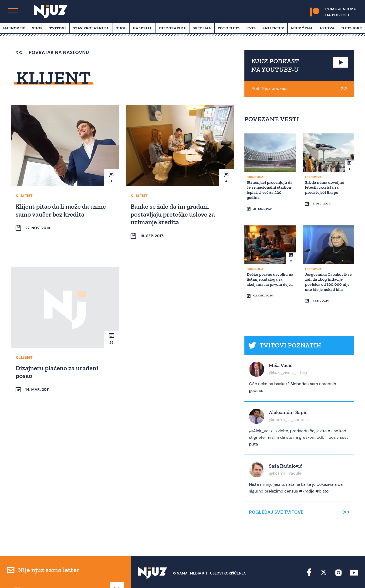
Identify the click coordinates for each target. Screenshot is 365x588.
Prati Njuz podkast (270, 88)
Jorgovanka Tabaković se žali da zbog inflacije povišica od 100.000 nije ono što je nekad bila (328, 273)
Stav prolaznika (91, 28)
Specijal (202, 28)
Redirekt (350, 576)
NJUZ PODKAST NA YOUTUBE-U (275, 65)
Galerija (142, 28)
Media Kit (199, 555)
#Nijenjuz (274, 28)
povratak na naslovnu (52, 52)
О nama (180, 555)
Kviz (251, 28)
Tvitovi (58, 28)
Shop (37, 28)
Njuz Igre (351, 28)
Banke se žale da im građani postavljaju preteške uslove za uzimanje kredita (173, 214)
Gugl (121, 28)
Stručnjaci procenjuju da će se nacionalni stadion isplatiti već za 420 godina (268, 189)
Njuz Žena (302, 28)
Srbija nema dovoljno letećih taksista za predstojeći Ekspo (325, 187)
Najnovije (14, 28)
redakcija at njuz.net (202, 576)
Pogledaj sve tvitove (276, 494)
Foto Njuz (229, 28)
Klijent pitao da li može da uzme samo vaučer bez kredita (61, 210)
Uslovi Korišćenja (228, 555)
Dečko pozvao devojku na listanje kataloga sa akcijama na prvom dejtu (268, 273)
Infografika (172, 28)
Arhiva (327, 28)
